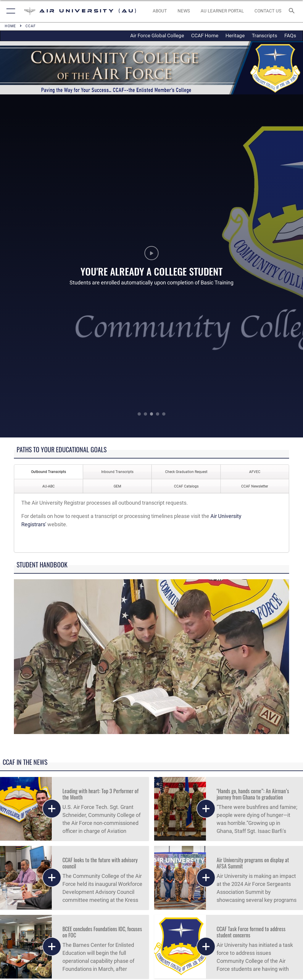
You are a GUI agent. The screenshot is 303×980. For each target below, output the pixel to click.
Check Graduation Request (186, 472)
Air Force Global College (157, 36)
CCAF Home (205, 36)
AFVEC (255, 472)
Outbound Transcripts (49, 472)
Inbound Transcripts (117, 472)
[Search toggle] (293, 11)
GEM (117, 486)
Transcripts (265, 36)
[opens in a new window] (222, 11)
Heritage (235, 36)
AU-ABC (49, 486)
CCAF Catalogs (186, 486)
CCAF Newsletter (255, 486)
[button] (10, 11)
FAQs (290, 36)
